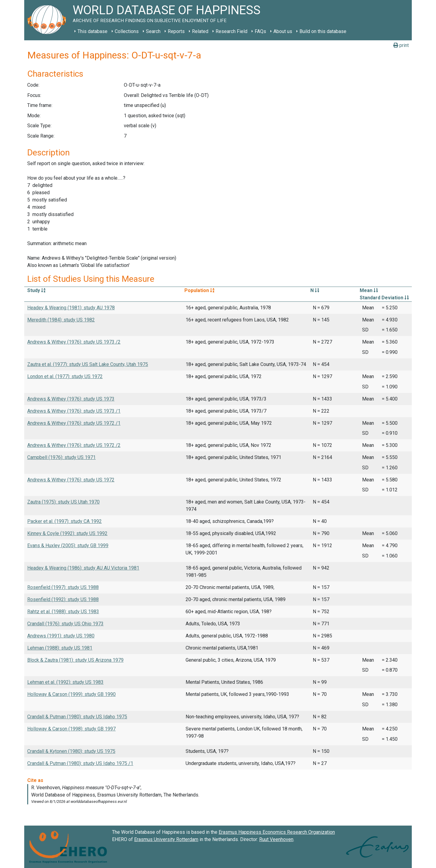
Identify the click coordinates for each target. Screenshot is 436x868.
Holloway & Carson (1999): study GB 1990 (71, 694)
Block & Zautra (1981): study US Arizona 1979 (75, 660)
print (401, 45)
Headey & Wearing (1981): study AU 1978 (71, 308)
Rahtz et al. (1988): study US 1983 (63, 612)
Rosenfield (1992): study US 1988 (63, 599)
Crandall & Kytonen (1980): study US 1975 (71, 751)
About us (283, 31)
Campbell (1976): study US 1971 (61, 457)
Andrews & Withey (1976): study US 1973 (71, 399)
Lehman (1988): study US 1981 (60, 648)
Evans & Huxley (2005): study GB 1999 (68, 545)
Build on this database (323, 31)
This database (92, 31)
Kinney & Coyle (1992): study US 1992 (67, 533)
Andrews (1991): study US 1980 (61, 636)
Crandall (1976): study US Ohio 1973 (65, 624)
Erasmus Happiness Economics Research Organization (277, 832)
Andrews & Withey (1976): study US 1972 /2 (74, 445)
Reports (176, 31)
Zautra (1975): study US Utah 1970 (63, 502)
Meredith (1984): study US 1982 (61, 320)
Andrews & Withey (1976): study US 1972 (71, 480)
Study (36, 290)
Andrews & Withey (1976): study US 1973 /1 (74, 411)
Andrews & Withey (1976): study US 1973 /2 (74, 342)
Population (199, 290)
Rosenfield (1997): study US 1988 (63, 587)
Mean (369, 290)
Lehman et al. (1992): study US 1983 (65, 682)
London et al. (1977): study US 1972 (65, 376)
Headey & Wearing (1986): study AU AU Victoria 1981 (83, 568)
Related (200, 31)
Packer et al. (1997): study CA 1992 (64, 521)
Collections (127, 31)
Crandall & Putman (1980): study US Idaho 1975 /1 (80, 763)
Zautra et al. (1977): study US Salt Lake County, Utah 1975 (88, 364)
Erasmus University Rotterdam (166, 839)
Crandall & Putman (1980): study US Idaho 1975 (77, 717)
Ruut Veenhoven (276, 839)
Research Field (231, 31)
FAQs (260, 31)
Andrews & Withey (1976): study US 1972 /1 (74, 423)
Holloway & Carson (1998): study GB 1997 (71, 729)
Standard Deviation (384, 298)
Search (153, 31)
